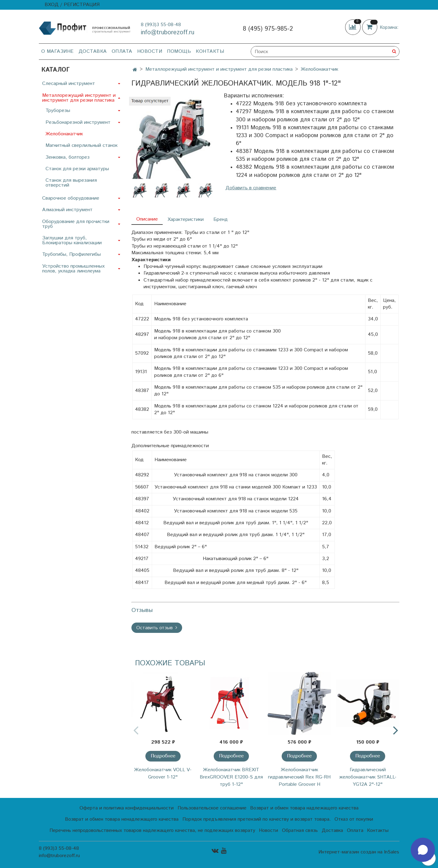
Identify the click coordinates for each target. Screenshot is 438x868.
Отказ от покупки (354, 819)
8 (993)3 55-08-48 (161, 25)
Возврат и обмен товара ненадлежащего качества (122, 819)
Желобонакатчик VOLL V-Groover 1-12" (163, 773)
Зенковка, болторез (68, 157)
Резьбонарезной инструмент (78, 122)
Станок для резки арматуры (77, 169)
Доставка (93, 51)
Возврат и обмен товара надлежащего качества (304, 808)
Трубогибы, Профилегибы (71, 254)
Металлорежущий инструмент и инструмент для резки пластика (219, 69)
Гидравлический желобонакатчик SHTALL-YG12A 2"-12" (368, 777)
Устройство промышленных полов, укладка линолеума (73, 269)
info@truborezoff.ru (168, 33)
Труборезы (58, 111)
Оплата (122, 51)
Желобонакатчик (319, 69)
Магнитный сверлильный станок (81, 145)
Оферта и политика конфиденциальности (127, 808)
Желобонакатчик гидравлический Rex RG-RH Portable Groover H (299, 777)
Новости (150, 51)
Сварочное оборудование (71, 198)
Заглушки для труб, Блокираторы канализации (72, 240)
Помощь (179, 51)
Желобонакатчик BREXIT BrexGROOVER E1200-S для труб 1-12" (231, 777)
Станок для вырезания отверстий (71, 183)
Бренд (221, 220)
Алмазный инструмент (67, 210)
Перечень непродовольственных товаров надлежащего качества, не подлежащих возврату (152, 831)
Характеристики (186, 220)
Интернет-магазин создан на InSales (359, 852)
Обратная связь (300, 831)
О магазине (58, 51)
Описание (147, 219)
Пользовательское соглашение (212, 808)
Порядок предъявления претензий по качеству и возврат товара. (257, 819)
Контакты (210, 51)
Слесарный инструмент (69, 84)
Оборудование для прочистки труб (76, 224)
